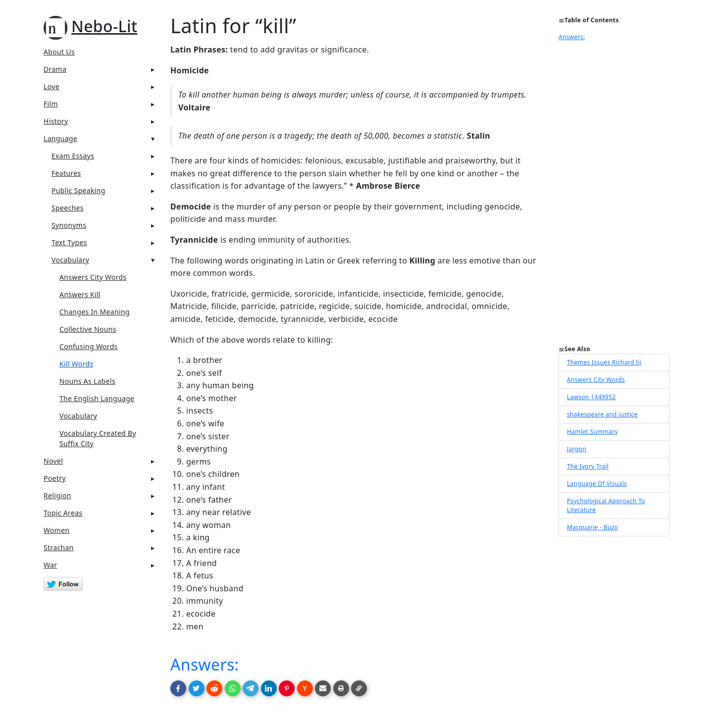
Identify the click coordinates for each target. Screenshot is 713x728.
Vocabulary (70, 260)
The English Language (97, 398)
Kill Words (76, 364)
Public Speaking (78, 190)
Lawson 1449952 (591, 397)
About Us (59, 52)
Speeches (68, 208)
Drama (55, 69)
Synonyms (69, 225)
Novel (53, 461)
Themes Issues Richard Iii (604, 362)
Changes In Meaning (95, 312)
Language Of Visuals (597, 484)
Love (51, 86)
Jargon (577, 449)
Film (51, 104)
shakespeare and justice (602, 414)
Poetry (55, 478)
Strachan (59, 547)
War (50, 565)
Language (60, 138)
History (56, 121)
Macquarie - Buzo (592, 527)
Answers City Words (93, 277)
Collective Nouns (88, 329)
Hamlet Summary (592, 432)
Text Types (69, 242)
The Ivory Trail (588, 466)
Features (66, 173)
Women (57, 530)
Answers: (205, 664)
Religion (57, 495)
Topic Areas (63, 513)
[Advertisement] (614, 196)
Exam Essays (73, 156)
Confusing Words (89, 346)
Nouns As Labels (87, 381)
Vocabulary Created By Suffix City (98, 438)
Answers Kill (80, 294)
